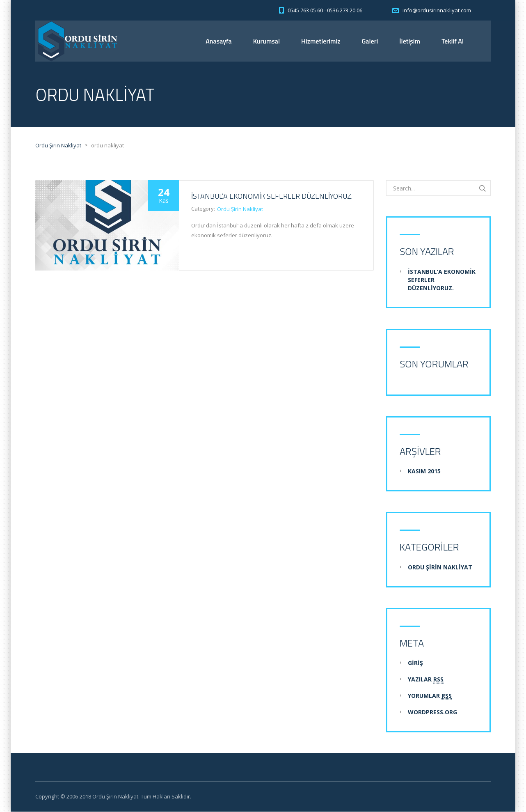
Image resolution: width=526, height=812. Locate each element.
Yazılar (426, 680)
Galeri (370, 41)
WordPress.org (432, 712)
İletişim (410, 41)
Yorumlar (430, 696)
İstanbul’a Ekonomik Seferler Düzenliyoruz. (272, 196)
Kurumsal (266, 41)
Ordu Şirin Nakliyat (240, 209)
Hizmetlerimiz (321, 41)
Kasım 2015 (424, 471)
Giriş (415, 663)
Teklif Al (453, 41)
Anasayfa (218, 41)
